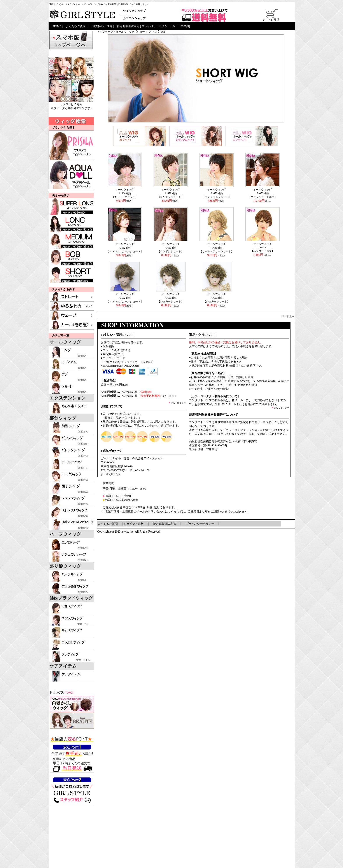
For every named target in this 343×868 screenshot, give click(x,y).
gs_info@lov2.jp (110, 474)
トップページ (105, 32)
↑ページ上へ (287, 316)
